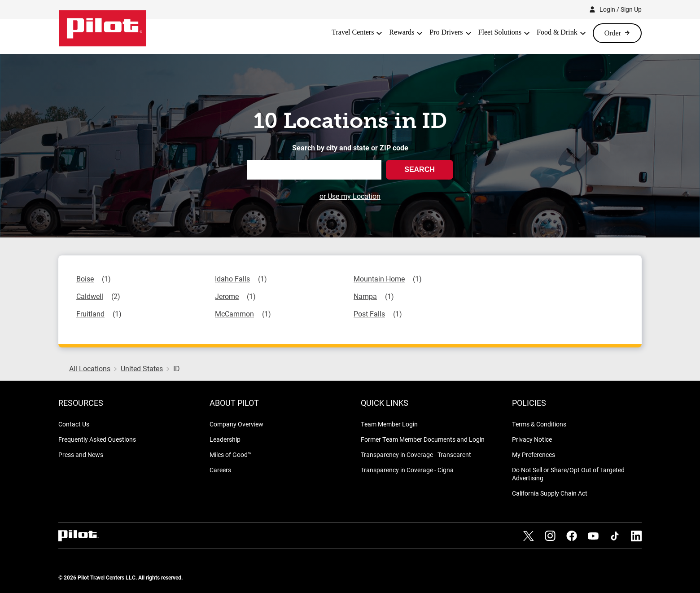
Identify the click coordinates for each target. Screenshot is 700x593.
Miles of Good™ (231, 455)
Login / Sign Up (621, 9)
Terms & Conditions (539, 424)
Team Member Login (389, 424)
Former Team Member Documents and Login (423, 439)
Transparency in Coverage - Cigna (407, 470)
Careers (220, 470)
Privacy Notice (532, 439)
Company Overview (236, 424)
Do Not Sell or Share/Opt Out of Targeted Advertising (568, 474)
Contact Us (74, 424)
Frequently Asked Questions (97, 439)
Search (420, 169)
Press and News (81, 455)
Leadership (225, 439)
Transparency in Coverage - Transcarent (416, 455)
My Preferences (534, 455)
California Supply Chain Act (550, 493)
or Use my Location (350, 196)
